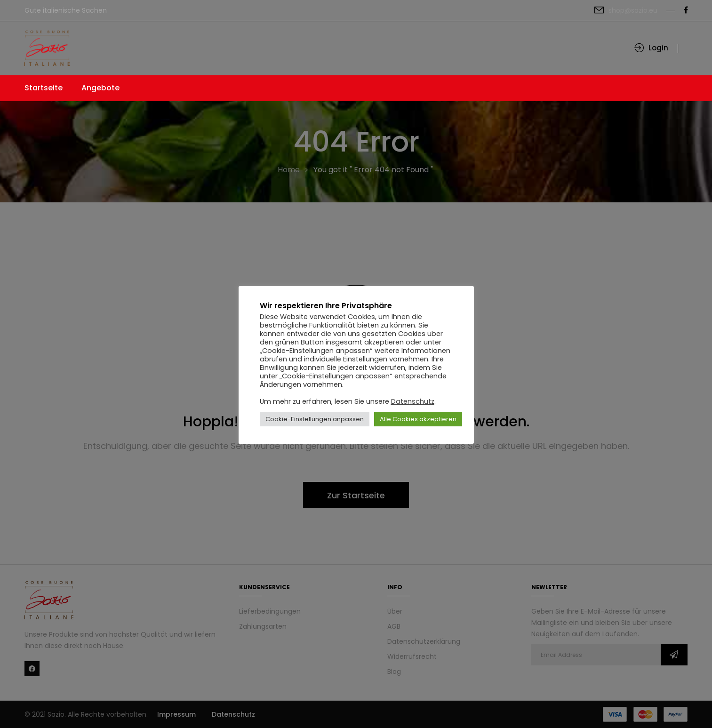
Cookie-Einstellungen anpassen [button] (315, 419)
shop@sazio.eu (633, 10)
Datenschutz (413, 401)
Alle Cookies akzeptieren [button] (418, 419)
